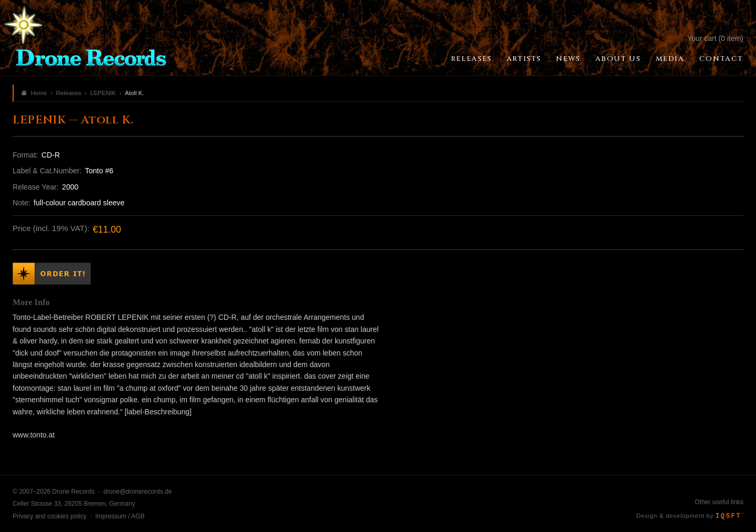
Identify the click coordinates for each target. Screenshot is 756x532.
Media (670, 59)
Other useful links (719, 502)
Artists (524, 59)
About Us (618, 59)
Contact (721, 59)
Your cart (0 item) (715, 38)
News (568, 59)
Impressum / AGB (120, 516)
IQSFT (729, 516)
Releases (471, 59)
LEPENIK (103, 93)
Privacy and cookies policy (50, 516)
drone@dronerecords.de (138, 492)
